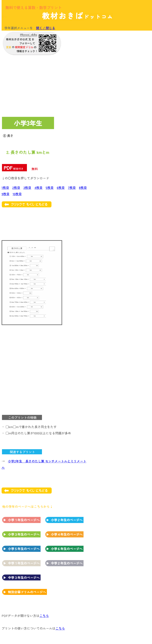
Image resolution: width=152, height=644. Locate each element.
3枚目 (27, 187)
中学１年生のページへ (24, 563)
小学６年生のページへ (67, 549)
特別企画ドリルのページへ (27, 592)
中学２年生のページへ (67, 563)
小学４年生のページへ (67, 534)
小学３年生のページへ (24, 534)
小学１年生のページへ (24, 520)
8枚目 (83, 187)
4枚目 (38, 187)
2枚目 (16, 187)
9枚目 (6, 194)
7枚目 (72, 187)
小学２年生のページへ (67, 520)
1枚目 (5, 187)
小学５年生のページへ (24, 549)
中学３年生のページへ (24, 577)
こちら (44, 616)
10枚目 (17, 194)
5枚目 (50, 187)
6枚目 (61, 187)
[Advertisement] (118, 58)
